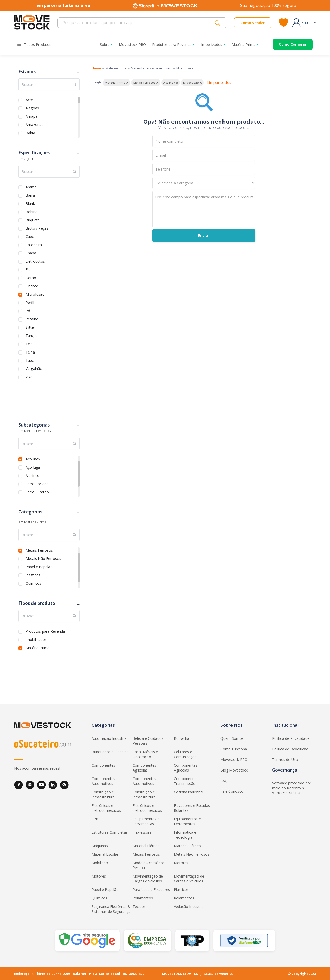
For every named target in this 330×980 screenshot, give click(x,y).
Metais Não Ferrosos (43, 558)
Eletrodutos (35, 261)
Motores (181, 863)
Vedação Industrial (189, 907)
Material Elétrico (146, 846)
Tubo (30, 360)
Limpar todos (219, 82)
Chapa (31, 252)
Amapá (31, 116)
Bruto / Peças (37, 228)
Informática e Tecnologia (185, 835)
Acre (29, 99)
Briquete (33, 219)
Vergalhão (34, 368)
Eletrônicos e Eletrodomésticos (106, 808)
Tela (29, 343)
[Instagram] (30, 785)
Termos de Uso (285, 760)
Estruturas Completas (110, 832)
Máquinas (100, 846)
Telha (30, 352)
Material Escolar (105, 854)
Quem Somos (232, 738)
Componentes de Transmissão (188, 781)
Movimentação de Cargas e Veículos (148, 879)
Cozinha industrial (188, 792)
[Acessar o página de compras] (289, 44)
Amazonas (34, 124)
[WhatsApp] (64, 785)
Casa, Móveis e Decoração (145, 754)
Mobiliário (100, 863)
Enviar (204, 235)
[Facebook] (19, 785)
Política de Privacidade (291, 738)
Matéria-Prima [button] (244, 45)
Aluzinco (32, 475)
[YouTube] (41, 785)
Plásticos (33, 575)
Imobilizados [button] (212, 45)
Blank (30, 203)
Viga (29, 376)
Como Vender (253, 23)
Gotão (31, 277)
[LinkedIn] (53, 785)
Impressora (142, 832)
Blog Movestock (234, 770)
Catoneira (34, 244)
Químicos (33, 583)
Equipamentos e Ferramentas (146, 821)
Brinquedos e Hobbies (110, 752)
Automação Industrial (109, 738)
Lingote (32, 286)
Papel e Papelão (39, 566)
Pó (28, 310)
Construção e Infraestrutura (103, 794)
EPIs (95, 819)
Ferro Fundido (37, 491)
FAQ (224, 781)
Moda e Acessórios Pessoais (149, 865)
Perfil (30, 302)
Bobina (31, 211)
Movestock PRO (132, 45)
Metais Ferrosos (39, 550)
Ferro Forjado (37, 483)
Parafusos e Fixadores (151, 890)
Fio (28, 269)
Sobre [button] (105, 45)
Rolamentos (143, 898)
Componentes (103, 765)
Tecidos (139, 907)
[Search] (138, 23)
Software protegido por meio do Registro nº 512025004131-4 (292, 788)
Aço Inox (33, 458)
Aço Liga (33, 467)
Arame (31, 186)
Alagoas (32, 107)
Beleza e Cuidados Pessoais (148, 741)
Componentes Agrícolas (144, 768)
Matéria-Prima (38, 647)
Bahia (30, 132)
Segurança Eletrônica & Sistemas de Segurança (111, 909)
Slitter (30, 327)
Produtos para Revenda (45, 631)
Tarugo (32, 335)
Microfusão (35, 294)
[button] (304, 23)
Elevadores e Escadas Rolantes (192, 808)
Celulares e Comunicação (185, 754)
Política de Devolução (290, 749)
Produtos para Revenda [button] (172, 45)
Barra (30, 195)
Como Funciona (234, 749)
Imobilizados (36, 639)
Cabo (30, 236)
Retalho (32, 319)
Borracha (181, 738)
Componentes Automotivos (103, 781)
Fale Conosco (232, 791)
